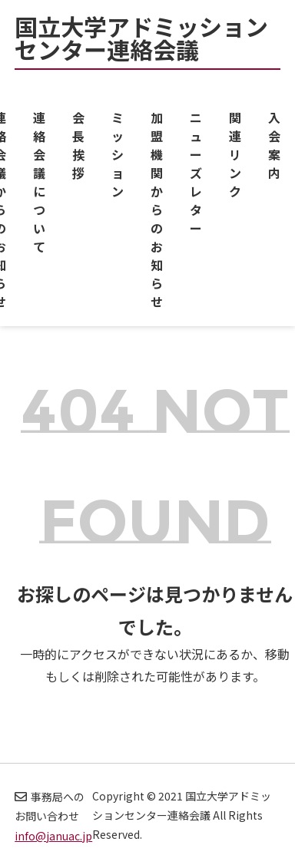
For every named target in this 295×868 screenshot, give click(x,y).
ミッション (118, 154)
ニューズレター (196, 173)
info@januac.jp (53, 836)
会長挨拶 (78, 145)
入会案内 (274, 145)
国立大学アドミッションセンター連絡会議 (141, 40)
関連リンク (235, 154)
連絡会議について (39, 182)
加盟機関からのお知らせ (157, 210)
